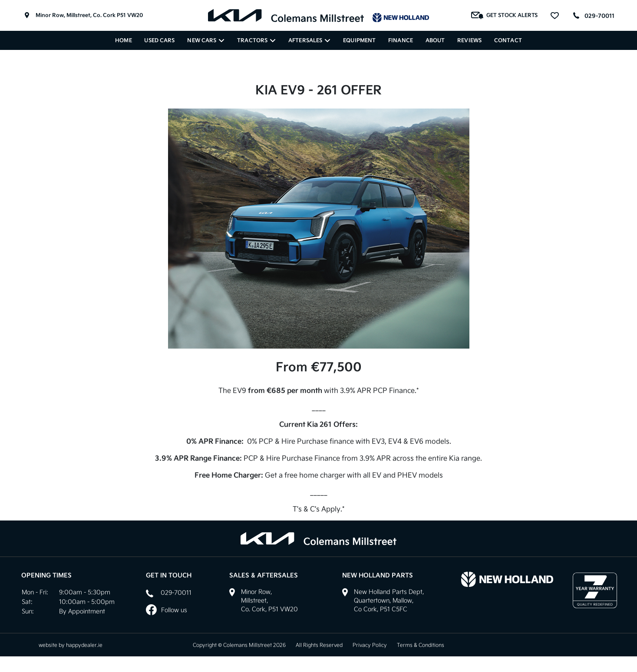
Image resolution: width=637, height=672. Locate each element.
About (435, 40)
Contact (508, 40)
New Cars (206, 40)
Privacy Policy (370, 645)
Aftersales (309, 40)
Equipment (359, 40)
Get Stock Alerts (505, 15)
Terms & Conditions (421, 645)
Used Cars (159, 40)
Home (124, 40)
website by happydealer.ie (71, 645)
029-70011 (599, 16)
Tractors (256, 40)
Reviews (469, 40)
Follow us (167, 610)
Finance (401, 40)
